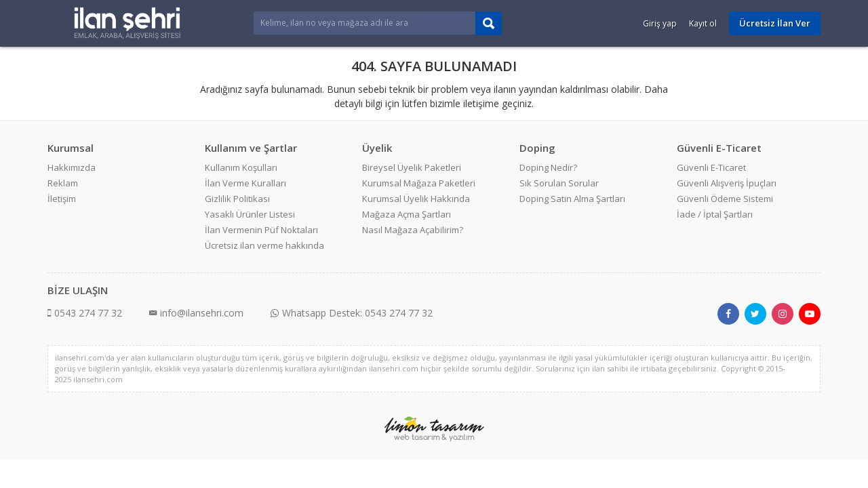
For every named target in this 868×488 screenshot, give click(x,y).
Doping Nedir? (548, 167)
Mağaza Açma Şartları (407, 214)
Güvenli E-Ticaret (711, 167)
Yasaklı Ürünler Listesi (250, 214)
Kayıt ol (703, 23)
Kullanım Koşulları (241, 167)
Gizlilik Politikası (237, 199)
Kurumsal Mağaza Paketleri (419, 183)
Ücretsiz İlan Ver (775, 23)
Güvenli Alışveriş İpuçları (727, 183)
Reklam (63, 183)
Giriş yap (660, 23)
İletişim (62, 199)
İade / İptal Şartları (715, 214)
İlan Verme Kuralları (245, 183)
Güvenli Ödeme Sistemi (725, 199)
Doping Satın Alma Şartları (572, 199)
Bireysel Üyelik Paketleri (412, 167)
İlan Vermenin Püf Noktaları (261, 230)
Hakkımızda (72, 167)
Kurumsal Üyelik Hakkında (416, 199)
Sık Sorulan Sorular (559, 183)
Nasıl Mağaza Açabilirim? (413, 230)
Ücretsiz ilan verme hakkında (264, 245)
